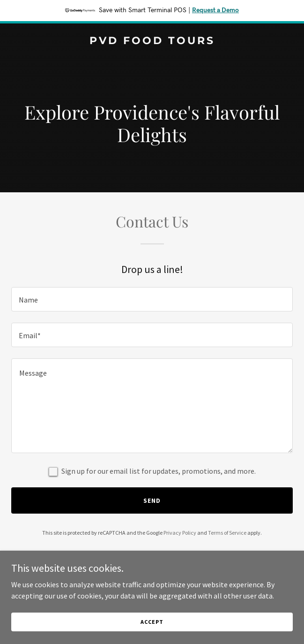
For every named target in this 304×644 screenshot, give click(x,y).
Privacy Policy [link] (180, 533)
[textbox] (152, 299)
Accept (152, 622)
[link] (152, 41)
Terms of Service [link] (227, 533)
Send (152, 500)
